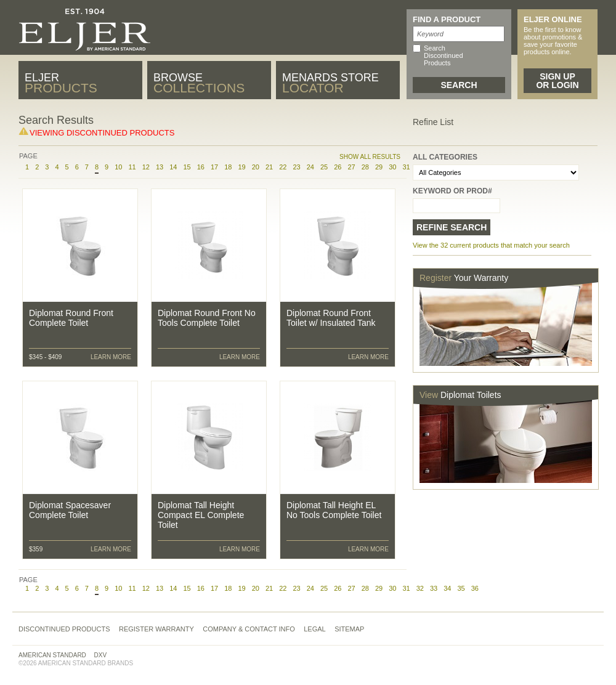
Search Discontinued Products (444, 55)
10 (118, 167)
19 (241, 167)
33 (434, 588)
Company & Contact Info (249, 629)
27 (351, 167)
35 (461, 588)
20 (256, 167)
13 (160, 167)
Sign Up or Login (557, 81)
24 (310, 167)
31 (406, 588)
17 (214, 167)
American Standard (52, 655)
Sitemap (349, 629)
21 (269, 167)
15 (187, 167)
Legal (314, 629)
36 (475, 588)
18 (228, 167)
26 (338, 167)
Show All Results (370, 157)
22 (283, 167)
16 (201, 167)
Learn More (111, 357)
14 (173, 167)
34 (447, 588)
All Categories (445, 157)
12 (146, 167)
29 (379, 167)
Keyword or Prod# (452, 191)
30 (392, 167)
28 (365, 167)
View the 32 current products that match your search (491, 245)
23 (296, 167)
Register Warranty (156, 629)
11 (132, 167)
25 (324, 167)
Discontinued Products (64, 629)
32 (420, 588)
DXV (101, 655)
